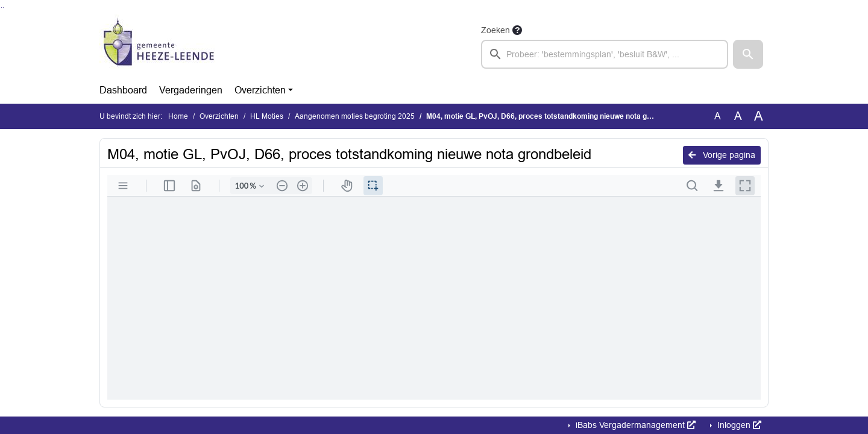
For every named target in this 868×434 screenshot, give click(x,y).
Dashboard (123, 90)
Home (178, 116)
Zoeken (495, 30)
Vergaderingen (191, 90)
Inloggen (738, 425)
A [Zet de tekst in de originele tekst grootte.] (718, 116)
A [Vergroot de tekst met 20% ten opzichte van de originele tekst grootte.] (738, 116)
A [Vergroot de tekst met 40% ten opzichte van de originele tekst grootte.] (759, 116)
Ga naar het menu (3, 8)
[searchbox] (605, 54)
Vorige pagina (722, 155)
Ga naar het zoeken (2, 8)
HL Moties (267, 116)
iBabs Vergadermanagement (634, 425)
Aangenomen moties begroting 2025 (355, 116)
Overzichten (260, 90)
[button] (748, 54)
